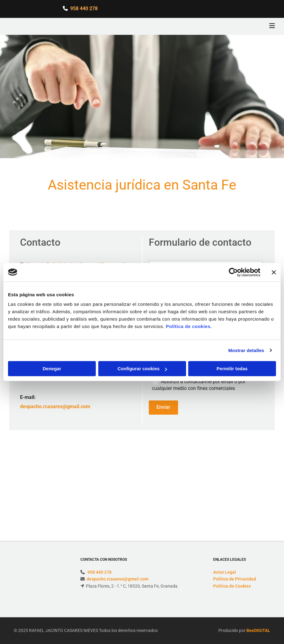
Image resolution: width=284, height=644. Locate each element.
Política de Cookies (232, 586)
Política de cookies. (189, 326)
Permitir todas (232, 369)
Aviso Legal (225, 572)
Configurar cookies (142, 369)
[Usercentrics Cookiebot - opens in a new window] (233, 272)
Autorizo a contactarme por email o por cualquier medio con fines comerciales (199, 385)
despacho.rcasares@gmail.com (55, 406)
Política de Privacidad (235, 579)
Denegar (52, 369)
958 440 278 (84, 8)
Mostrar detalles (246, 350)
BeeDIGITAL (258, 630)
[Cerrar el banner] (274, 272)
